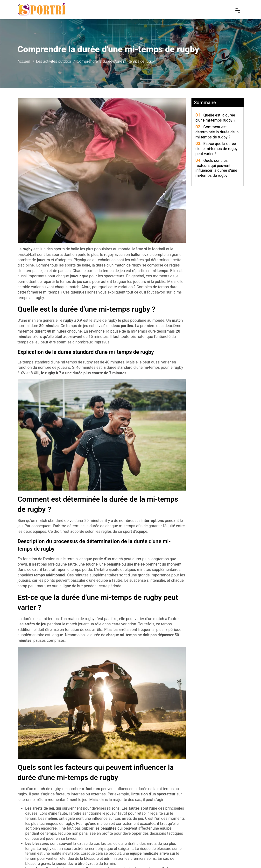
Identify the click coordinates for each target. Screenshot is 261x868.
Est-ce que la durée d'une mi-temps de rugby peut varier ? (217, 149)
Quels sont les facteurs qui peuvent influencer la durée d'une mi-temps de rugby (216, 168)
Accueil (24, 61)
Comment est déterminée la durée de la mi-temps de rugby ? (217, 132)
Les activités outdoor (54, 61)
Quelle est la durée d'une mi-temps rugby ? (215, 118)
